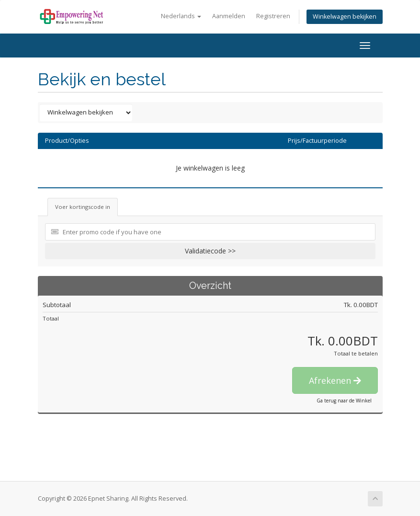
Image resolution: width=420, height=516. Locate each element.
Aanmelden (229, 16)
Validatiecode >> (210, 251)
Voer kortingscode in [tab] (83, 207)
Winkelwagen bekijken (345, 17)
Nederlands (181, 16)
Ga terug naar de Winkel (344, 401)
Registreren (273, 16)
